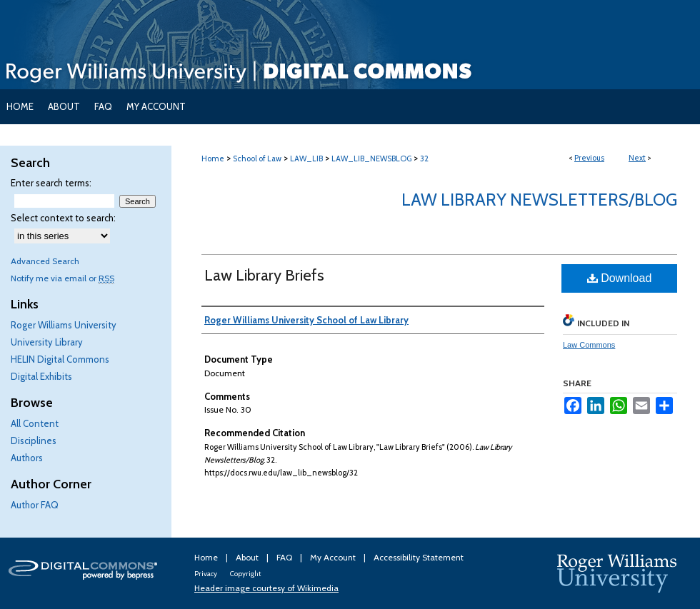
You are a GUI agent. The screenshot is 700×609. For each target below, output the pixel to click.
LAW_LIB (306, 158)
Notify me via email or (62, 278)
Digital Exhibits (41, 376)
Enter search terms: (51, 183)
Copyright (245, 574)
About (248, 557)
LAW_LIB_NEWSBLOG (371, 158)
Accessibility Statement (419, 557)
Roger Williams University (64, 325)
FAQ (285, 557)
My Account (334, 557)
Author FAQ (35, 505)
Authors (27, 458)
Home (213, 158)
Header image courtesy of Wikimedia (266, 588)
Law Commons (589, 345)
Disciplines (34, 441)
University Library (47, 342)
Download (620, 278)
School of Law (257, 158)
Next (637, 158)
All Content (35, 423)
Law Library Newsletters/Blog (539, 200)
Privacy (206, 574)
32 (424, 158)
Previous (589, 158)
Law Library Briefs (264, 275)
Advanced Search (45, 261)
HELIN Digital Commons (60, 359)
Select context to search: (63, 218)
